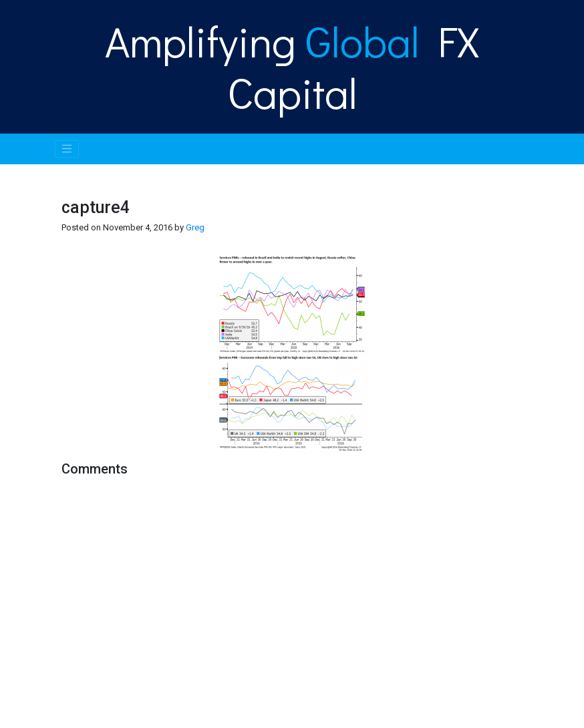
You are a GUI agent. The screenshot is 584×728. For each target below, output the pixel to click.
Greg (195, 227)
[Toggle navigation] (67, 149)
